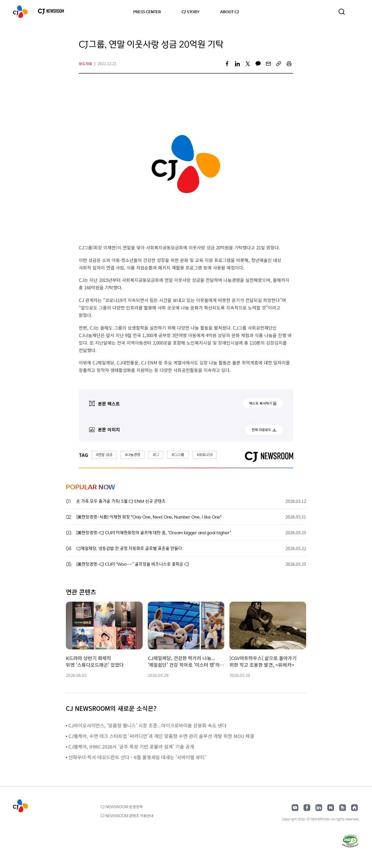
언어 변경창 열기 (356, 12)
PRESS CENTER (147, 12)
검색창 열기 (342, 12)
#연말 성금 (104, 455)
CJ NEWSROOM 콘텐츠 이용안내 (127, 816)
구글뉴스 (343, 808)
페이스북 (307, 808)
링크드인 (319, 808)
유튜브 (295, 808)
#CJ (156, 455)
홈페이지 (354, 808)
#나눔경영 (133, 455)
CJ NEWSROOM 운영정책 (122, 807)
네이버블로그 (331, 808)
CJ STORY (191, 12)
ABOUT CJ (230, 12)
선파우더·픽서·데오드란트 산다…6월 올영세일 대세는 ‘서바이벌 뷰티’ (137, 757)
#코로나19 (205, 455)
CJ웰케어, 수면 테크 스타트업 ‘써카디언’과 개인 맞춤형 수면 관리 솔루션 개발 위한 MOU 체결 (161, 736)
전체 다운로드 (261, 430)
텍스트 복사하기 (261, 403)
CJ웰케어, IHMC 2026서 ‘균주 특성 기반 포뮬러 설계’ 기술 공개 (131, 746)
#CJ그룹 (178, 455)
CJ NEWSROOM (20, 12)
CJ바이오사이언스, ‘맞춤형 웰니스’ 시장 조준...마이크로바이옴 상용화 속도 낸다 (148, 725)
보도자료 (86, 63)
